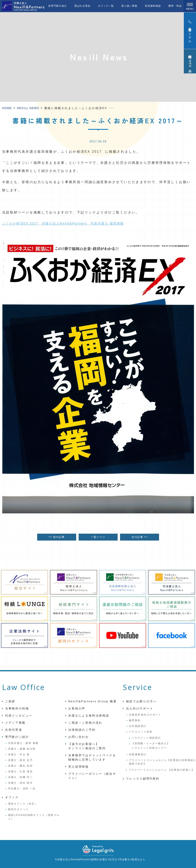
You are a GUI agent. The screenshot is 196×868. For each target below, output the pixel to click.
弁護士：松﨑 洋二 (20, 777)
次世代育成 (14, 730)
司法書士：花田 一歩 (22, 789)
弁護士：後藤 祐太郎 (22, 749)
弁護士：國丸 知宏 (20, 766)
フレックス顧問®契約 (143, 779)
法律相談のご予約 (82, 730)
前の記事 (57, 537)
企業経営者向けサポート (145, 715)
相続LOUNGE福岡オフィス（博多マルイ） (34, 817)
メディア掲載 (15, 723)
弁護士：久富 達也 (20, 771)
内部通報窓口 (138, 754)
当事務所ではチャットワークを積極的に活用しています (92, 757)
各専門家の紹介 (57, 6)
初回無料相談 (153, 6)
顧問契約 (135, 720)
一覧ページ (98, 537)
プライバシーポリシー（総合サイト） (92, 776)
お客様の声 (77, 708)
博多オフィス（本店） (23, 804)
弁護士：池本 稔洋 (20, 783)
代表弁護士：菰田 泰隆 (23, 743)
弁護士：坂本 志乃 (20, 760)
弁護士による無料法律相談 (89, 716)
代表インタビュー (19, 716)
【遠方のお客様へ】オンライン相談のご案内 (87, 746)
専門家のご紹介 (17, 737)
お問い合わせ (79, 737)
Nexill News (28, 108)
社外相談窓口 (138, 726)
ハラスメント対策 (141, 732)
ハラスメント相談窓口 (146, 738)
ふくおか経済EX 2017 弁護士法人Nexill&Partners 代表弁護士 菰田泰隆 (63, 224)
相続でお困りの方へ (141, 701)
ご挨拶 (10, 701)
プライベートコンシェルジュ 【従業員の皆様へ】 (161, 770)
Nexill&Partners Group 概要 (92, 701)
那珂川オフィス (18, 809)
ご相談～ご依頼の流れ (85, 723)
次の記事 (139, 537)
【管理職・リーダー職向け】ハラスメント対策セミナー (151, 746)
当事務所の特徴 (17, 708)
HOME (7, 108)
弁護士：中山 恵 (19, 754)
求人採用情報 (79, 767)
